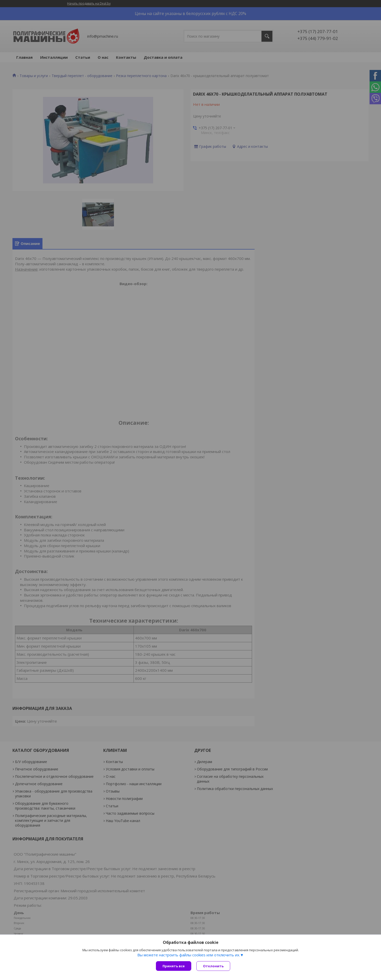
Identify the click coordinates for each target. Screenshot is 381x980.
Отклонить (213, 966)
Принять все (174, 966)
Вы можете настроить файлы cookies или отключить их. (189, 955)
